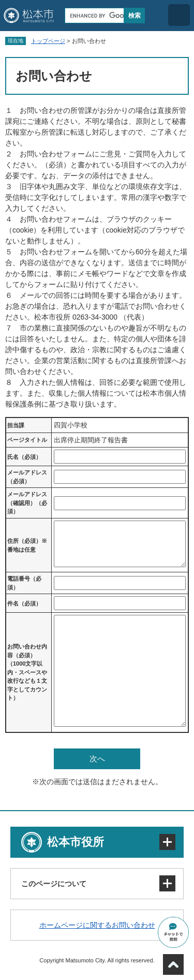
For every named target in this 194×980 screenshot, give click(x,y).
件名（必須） (24, 603)
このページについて (54, 884)
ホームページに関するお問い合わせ (97, 925)
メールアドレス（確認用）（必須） (27, 503)
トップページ (48, 41)
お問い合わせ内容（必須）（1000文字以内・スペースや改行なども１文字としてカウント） (27, 672)
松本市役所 (76, 842)
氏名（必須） (24, 457)
